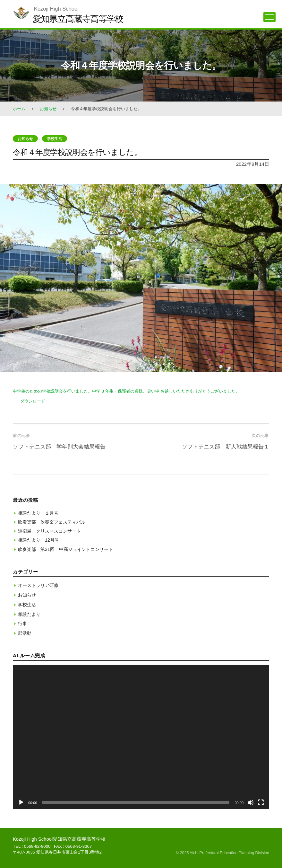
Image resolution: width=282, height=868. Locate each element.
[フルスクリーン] (261, 802)
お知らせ (48, 109)
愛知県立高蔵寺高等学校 (78, 19)
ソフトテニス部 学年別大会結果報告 (59, 447)
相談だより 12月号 (38, 540)
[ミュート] (251, 802)
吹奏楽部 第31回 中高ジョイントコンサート (65, 549)
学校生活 (55, 139)
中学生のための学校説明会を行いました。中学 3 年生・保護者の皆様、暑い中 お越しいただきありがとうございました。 (126, 391)
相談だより (29, 614)
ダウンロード (33, 401)
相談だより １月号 (38, 513)
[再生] (21, 802)
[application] (141, 737)
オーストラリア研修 (38, 585)
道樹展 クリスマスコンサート (49, 531)
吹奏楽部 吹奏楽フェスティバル (52, 522)
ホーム (19, 109)
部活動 (25, 633)
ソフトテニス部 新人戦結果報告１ (226, 447)
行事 (22, 624)
